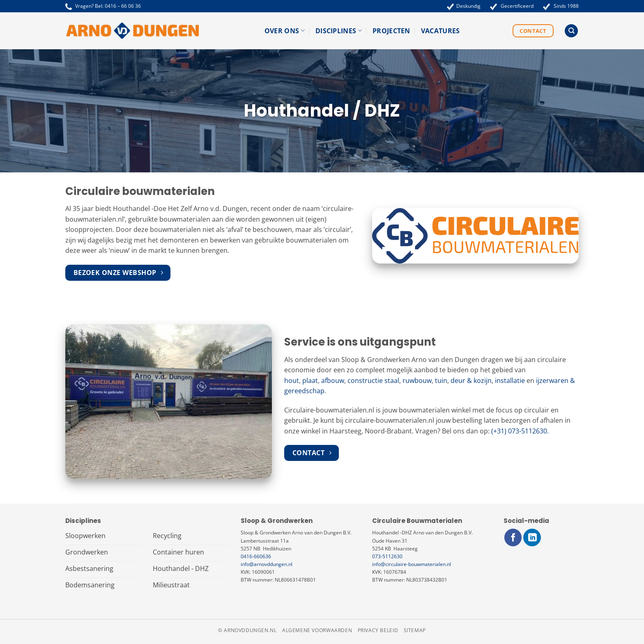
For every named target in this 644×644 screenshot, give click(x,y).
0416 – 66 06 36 (123, 6)
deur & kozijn (471, 380)
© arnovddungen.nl (247, 630)
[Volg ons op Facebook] (513, 537)
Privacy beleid (378, 630)
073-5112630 (387, 556)
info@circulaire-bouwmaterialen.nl (412, 564)
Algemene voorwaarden (317, 630)
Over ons (285, 31)
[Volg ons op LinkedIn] (532, 537)
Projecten (391, 31)
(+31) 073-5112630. (520, 431)
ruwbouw (417, 380)
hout (292, 380)
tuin (441, 380)
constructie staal (373, 380)
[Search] (571, 31)
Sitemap (415, 630)
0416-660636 (256, 556)
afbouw (333, 380)
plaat (310, 380)
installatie (510, 380)
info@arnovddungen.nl (267, 564)
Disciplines (339, 31)
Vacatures (440, 31)
